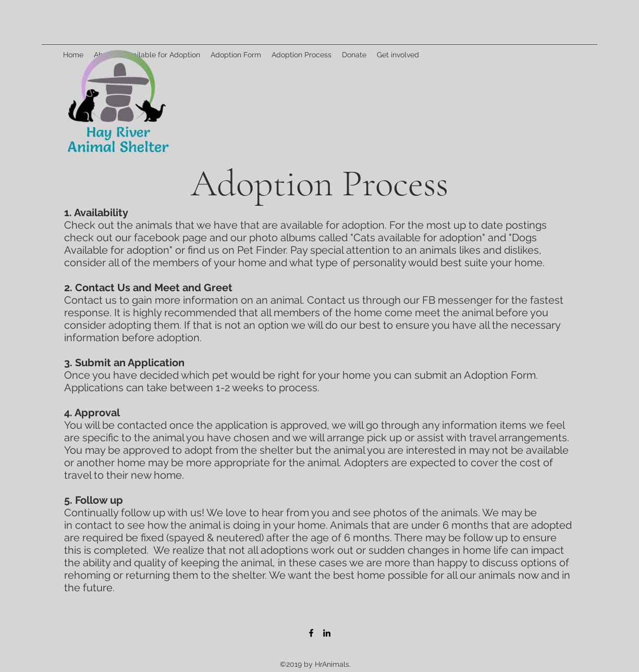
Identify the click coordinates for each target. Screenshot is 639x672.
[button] (302, 55)
